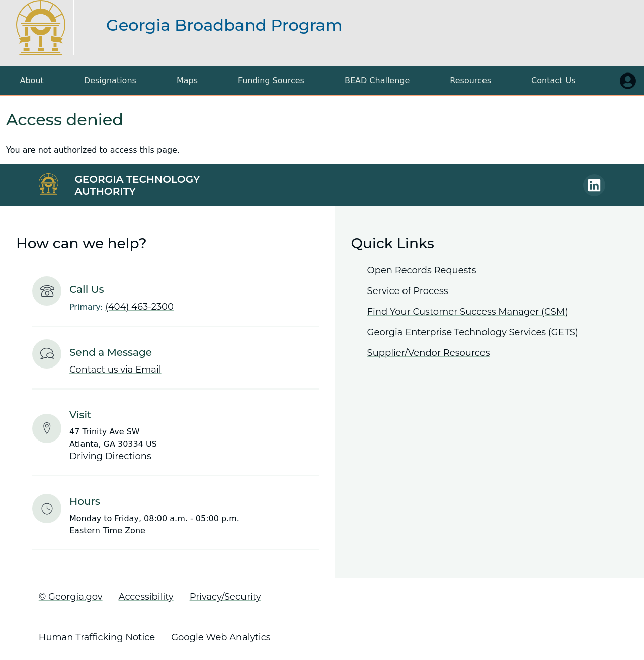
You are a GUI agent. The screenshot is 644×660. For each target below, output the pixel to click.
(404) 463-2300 (139, 307)
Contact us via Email (115, 370)
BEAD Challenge (377, 80)
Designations (110, 80)
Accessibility (146, 597)
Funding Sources (271, 80)
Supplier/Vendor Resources (429, 353)
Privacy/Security (225, 597)
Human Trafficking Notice (97, 637)
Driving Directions (110, 456)
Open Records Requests (422, 270)
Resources (470, 80)
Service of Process (408, 291)
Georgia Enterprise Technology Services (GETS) (473, 332)
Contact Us (553, 80)
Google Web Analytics (221, 637)
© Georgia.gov (71, 597)
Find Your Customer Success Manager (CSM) (468, 312)
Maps (187, 80)
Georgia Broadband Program (224, 25)
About (32, 80)
